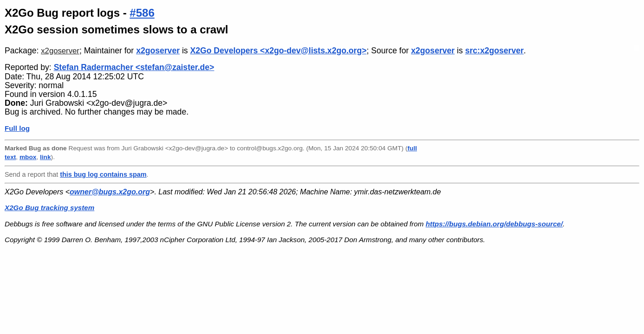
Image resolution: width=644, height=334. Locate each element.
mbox (28, 157)
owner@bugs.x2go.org (110, 192)
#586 (142, 13)
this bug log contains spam (103, 174)
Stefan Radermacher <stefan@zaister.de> (134, 67)
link (46, 157)
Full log (17, 128)
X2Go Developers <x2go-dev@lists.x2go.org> (279, 51)
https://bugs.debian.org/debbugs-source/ (494, 224)
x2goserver (60, 51)
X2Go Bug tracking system (49, 208)
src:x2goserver (494, 51)
